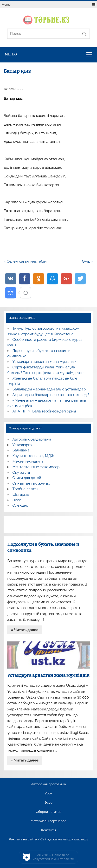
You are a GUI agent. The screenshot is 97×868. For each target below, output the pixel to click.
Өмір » (87, 261)
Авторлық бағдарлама (32, 439)
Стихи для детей (27, 478)
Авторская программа (48, 784)
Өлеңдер (16, 89)
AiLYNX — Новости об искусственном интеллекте (53, 857)
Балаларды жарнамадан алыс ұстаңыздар (49, 389)
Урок (48, 793)
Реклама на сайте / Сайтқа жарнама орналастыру (49, 839)
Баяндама (21, 450)
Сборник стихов (48, 812)
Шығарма (21, 495)
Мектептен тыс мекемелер (36, 467)
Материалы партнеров (48, 821)
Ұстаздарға (22, 445)
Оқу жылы (21, 472)
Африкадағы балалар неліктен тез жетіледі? (51, 395)
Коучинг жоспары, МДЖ (34, 456)
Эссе (17, 500)
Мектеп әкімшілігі (28, 461)
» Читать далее (25, 630)
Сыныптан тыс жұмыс (31, 483)
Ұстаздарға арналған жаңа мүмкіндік (45, 362)
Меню (6, 4)
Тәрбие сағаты (25, 489)
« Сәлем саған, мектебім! (26, 261)
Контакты (48, 830)
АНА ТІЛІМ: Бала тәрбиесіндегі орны (44, 411)
